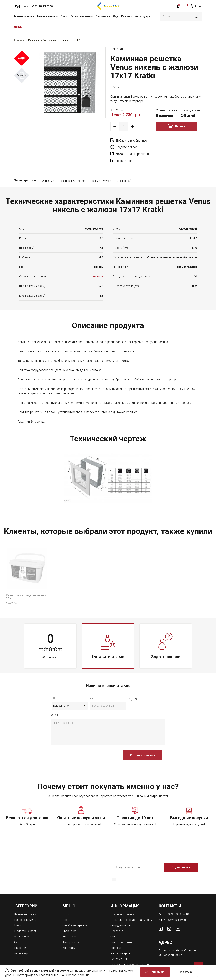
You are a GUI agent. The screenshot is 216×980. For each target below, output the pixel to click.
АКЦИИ (18, 27)
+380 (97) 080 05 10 (176, 901)
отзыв (55, 702)
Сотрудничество (122, 915)
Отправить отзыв (143, 742)
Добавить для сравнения (133, 147)
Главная (19, 40)
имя (92, 685)
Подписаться (181, 854)
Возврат (116, 937)
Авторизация (71, 928)
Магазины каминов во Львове (131, 953)
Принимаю (157, 973)
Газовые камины (47, 16)
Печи (64, 16)
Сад (116, 16)
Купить (180, 126)
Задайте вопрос (172, 140)
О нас (66, 901)
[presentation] (76, 744)
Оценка (133, 686)
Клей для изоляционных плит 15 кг (27, 584)
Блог (66, 906)
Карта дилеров (121, 942)
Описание (48, 168)
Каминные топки (24, 16)
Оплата (115, 926)
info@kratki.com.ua (175, 906)
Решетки (127, 16)
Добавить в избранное (131, 140)
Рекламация (119, 947)
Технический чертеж (72, 168)
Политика (186, 973)
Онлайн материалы (75, 912)
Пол (54, 685)
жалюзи (98, 263)
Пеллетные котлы (81, 16)
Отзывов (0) (124, 168)
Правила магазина (123, 901)
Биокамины (103, 16)
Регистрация (71, 923)
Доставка (117, 920)
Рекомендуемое (101, 168)
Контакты (69, 934)
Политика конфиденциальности (132, 871)
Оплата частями (121, 931)
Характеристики (25, 168)
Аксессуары (143, 16)
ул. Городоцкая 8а (171, 942)
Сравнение (70, 917)
